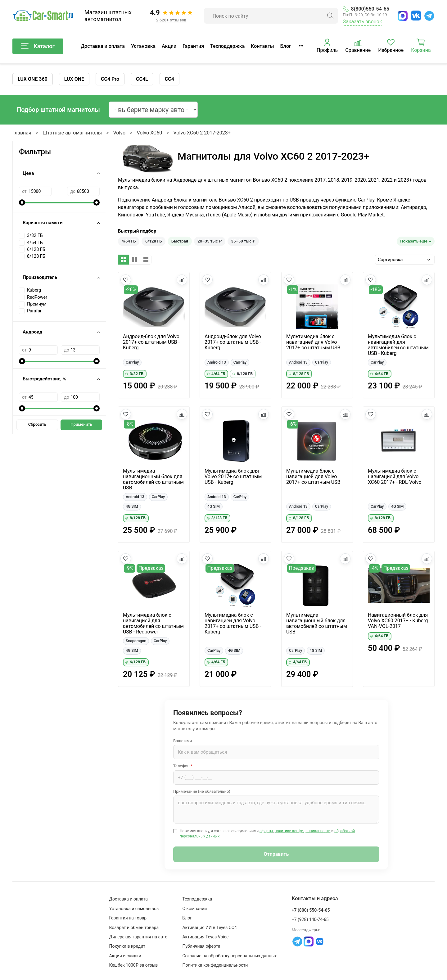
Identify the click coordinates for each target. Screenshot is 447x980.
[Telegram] (429, 16)
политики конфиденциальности (303, 831)
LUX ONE (74, 79)
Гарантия (193, 46)
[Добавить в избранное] (126, 280)
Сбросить (37, 424)
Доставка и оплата (103, 46)
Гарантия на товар (128, 918)
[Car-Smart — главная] (43, 16)
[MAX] (403, 16)
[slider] (22, 202)
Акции (169, 46)
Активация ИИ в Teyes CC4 (209, 928)
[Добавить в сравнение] (182, 280)
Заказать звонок (363, 22)
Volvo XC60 (149, 133)
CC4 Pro (110, 79)
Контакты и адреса (315, 898)
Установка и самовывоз (134, 909)
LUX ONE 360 (33, 79)
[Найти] (330, 16)
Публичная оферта (201, 946)
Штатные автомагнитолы (72, 133)
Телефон (183, 766)
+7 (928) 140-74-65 (310, 919)
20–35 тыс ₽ (210, 241)
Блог (286, 46)
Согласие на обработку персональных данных (229, 956)
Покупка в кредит (127, 946)
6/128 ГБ (154, 241)
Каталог (38, 46)
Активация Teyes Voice (205, 937)
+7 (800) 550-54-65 (311, 910)
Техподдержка (227, 46)
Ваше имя (183, 741)
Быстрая (180, 241)
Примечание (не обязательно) (202, 791)
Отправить (276, 854)
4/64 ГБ (129, 241)
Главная (22, 133)
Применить (81, 424)
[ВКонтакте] (416, 16)
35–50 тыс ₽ (243, 241)
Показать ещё (414, 241)
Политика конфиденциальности (215, 965)
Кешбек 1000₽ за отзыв (134, 965)
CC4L (142, 79)
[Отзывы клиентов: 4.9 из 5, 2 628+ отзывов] (171, 16)
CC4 (169, 79)
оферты (266, 831)
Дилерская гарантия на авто (138, 937)
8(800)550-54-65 (366, 9)
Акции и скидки (125, 956)
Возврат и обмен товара (134, 928)
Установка (143, 46)
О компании (194, 909)
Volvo (120, 133)
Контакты (262, 46)
